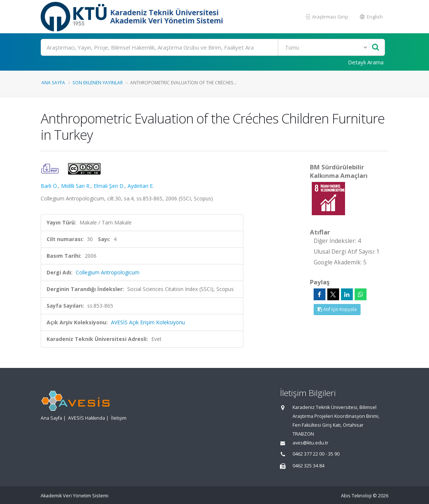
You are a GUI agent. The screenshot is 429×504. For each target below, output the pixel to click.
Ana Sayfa (53, 82)
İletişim (119, 418)
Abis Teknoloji (356, 496)
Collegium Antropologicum (108, 272)
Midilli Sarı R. (76, 186)
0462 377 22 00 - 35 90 (316, 454)
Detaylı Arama (366, 62)
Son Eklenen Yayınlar (98, 82)
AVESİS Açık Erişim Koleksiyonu (148, 322)
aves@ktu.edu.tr (310, 443)
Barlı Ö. (49, 186)
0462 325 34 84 (308, 466)
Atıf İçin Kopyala (337, 309)
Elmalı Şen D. (109, 186)
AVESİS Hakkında (87, 418)
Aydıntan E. (141, 186)
